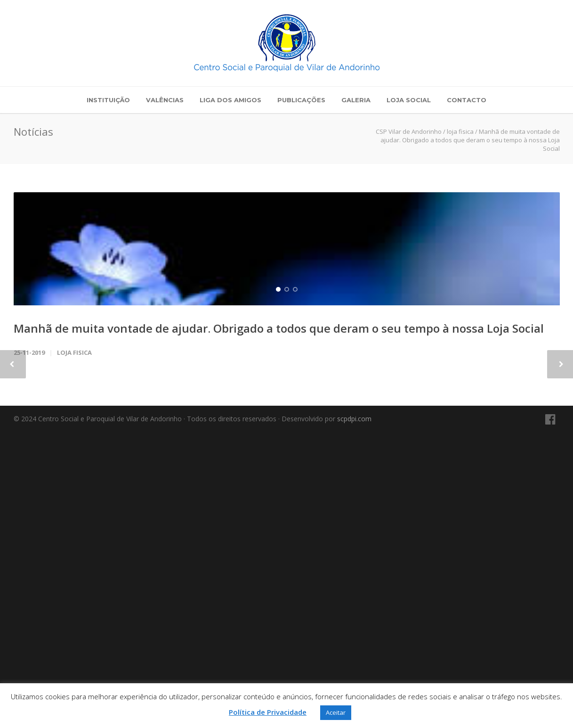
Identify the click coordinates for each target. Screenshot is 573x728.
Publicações (301, 100)
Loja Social (409, 100)
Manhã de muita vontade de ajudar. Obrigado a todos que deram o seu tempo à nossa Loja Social (279, 625)
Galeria (356, 100)
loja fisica (74, 649)
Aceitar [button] (336, 712)
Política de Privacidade (268, 712)
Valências (165, 100)
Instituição (108, 100)
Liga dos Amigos (230, 100)
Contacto (467, 100)
